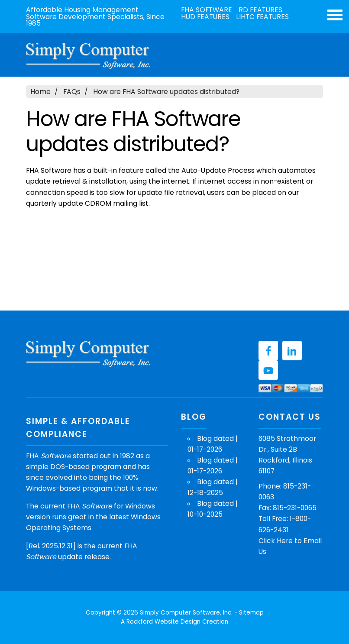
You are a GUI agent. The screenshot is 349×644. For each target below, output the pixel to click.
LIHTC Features (262, 17)
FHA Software (207, 10)
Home (40, 92)
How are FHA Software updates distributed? (166, 92)
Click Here (276, 541)
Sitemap (251, 613)
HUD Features (205, 17)
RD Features (260, 10)
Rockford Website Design (163, 622)
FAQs (72, 92)
